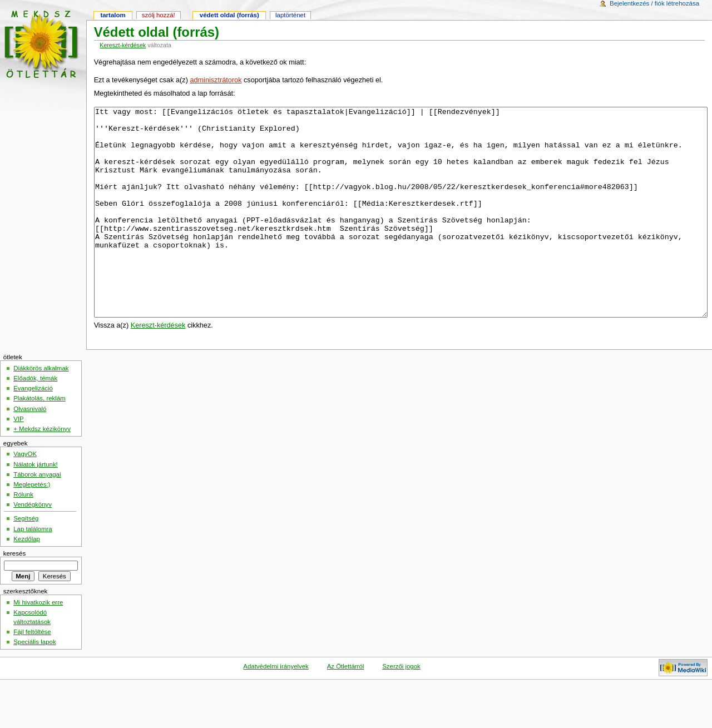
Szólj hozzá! (159, 15)
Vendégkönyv (33, 546)
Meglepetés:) (32, 526)
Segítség (26, 560)
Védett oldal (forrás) (229, 15)
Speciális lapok (34, 684)
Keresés (14, 595)
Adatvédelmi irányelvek (276, 708)
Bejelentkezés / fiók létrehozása (654, 3)
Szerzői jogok (401, 708)
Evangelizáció (33, 430)
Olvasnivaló (30, 450)
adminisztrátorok (216, 80)
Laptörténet (290, 15)
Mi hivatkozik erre (38, 644)
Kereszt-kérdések (123, 45)
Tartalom (113, 15)
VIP (18, 460)
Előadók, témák (35, 420)
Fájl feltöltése (32, 673)
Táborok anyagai (37, 516)
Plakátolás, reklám (39, 440)
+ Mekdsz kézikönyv (42, 471)
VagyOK (25, 496)
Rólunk (23, 536)
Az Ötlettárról (346, 708)
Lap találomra (33, 571)
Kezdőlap (27, 581)
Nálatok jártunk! (36, 506)
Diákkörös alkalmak (41, 410)
